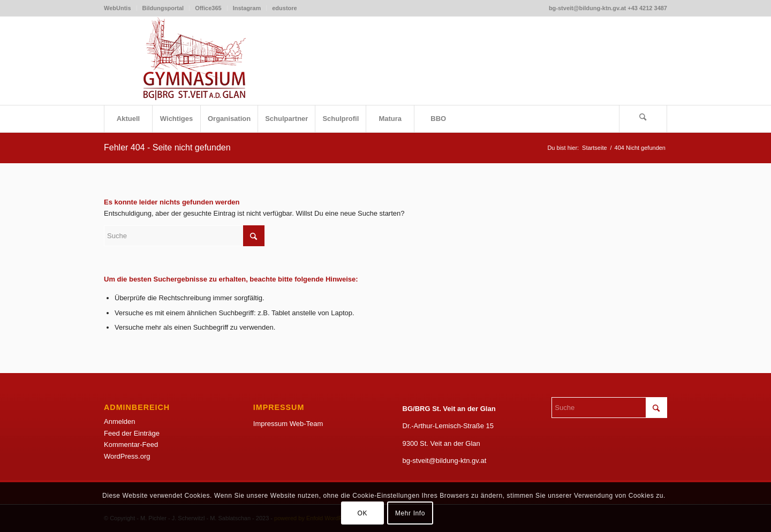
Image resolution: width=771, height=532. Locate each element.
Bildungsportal (163, 8)
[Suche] (643, 119)
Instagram (247, 8)
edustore (284, 8)
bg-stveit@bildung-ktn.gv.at (445, 461)
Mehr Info (410, 513)
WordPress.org (127, 456)
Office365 (208, 8)
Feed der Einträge (132, 433)
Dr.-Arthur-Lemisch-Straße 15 (448, 426)
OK (362, 513)
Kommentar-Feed (131, 444)
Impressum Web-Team (288, 424)
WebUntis (118, 8)
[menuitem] (120, 8)
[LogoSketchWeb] (195, 61)
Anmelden (120, 421)
